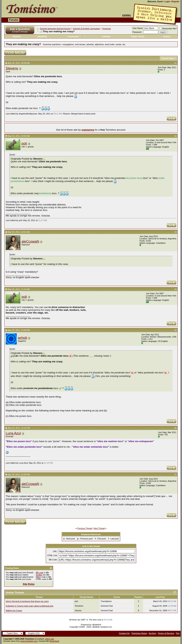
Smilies (39, 575)
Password (137, 32)
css (52, 639)
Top (178, 633)
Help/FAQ (42, 36)
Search (167, 36)
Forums (14, 20)
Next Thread (99, 528)
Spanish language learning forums (55, 29)
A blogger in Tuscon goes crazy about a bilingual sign (30, 606)
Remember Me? (168, 29)
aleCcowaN (30, 241)
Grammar (107, 29)
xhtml (47, 639)
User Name (138, 28)
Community (75, 36)
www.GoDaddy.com (29, 641)
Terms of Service (166, 633)
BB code (40, 573)
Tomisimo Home (139, 633)
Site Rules (29, 584)
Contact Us (124, 633)
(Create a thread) (20, 32)
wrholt (22, 338)
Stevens (12, 68)
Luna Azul (13, 433)
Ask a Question (20, 29)
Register (175, 1)
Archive (152, 633)
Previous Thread (85, 528)
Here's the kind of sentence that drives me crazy (27, 601)
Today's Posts (138, 36)
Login (167, 1)
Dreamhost (54, 641)
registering (88, 130)
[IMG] (38, 577)
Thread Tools (167, 58)
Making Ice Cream (14, 610)
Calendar (106, 36)
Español (127, 15)
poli (24, 143)
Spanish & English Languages (86, 29)
